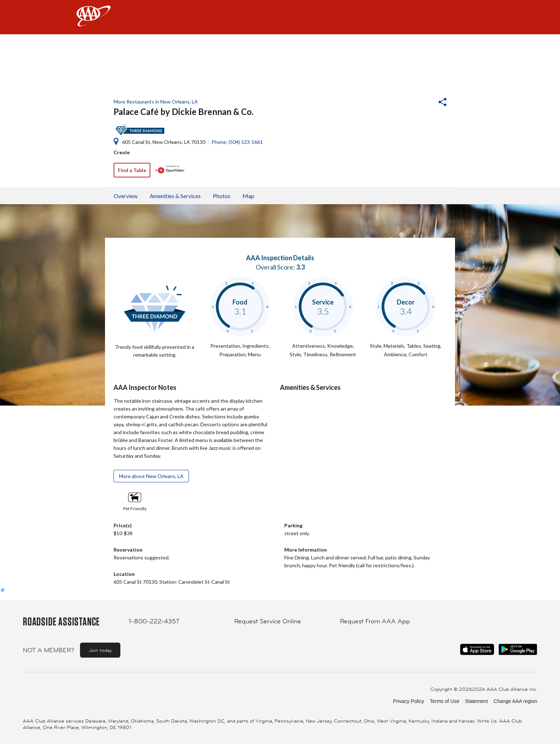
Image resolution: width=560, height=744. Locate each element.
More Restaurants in (156, 102)
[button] (423, 103)
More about (151, 476)
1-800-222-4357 (154, 621)
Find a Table (132, 170)
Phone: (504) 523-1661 (237, 142)
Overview (126, 196)
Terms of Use (444, 701)
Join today (100, 650)
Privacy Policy (408, 701)
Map (248, 196)
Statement (476, 701)
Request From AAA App (375, 621)
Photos (222, 196)
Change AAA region (515, 701)
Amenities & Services (175, 196)
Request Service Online (268, 621)
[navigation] (280, 17)
